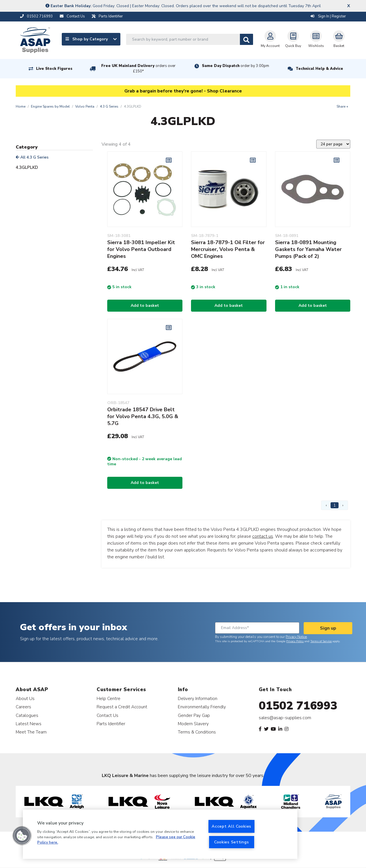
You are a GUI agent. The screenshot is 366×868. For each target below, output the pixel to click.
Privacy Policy (295, 641)
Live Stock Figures (54, 69)
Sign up (328, 628)
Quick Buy (293, 39)
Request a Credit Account (122, 707)
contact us (263, 536)
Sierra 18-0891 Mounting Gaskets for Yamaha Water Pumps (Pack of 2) (308, 249)
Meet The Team (31, 732)
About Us (25, 698)
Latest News (29, 724)
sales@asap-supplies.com (285, 718)
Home (21, 106)
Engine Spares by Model (50, 106)
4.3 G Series (109, 106)
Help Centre (109, 698)
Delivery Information (198, 698)
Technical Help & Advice (319, 69)
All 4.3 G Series (32, 157)
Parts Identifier (111, 724)
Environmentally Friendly (202, 707)
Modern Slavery (193, 724)
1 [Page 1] (335, 505)
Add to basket (145, 306)
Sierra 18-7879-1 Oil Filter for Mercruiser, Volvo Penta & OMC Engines (228, 249)
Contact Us (108, 715)
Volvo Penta (85, 106)
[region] (160, 834)
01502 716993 (298, 706)
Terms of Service (321, 641)
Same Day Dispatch (235, 66)
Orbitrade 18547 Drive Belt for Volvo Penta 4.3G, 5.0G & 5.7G (143, 416)
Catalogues (27, 715)
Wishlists (316, 39)
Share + (342, 106)
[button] (22, 836)
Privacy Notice (296, 637)
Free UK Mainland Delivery (138, 69)
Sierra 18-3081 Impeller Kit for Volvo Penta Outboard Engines (141, 249)
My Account (270, 39)
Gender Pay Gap (194, 715)
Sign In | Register (328, 16)
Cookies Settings (232, 842)
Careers (23, 707)
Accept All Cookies (231, 826)
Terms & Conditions (197, 732)
